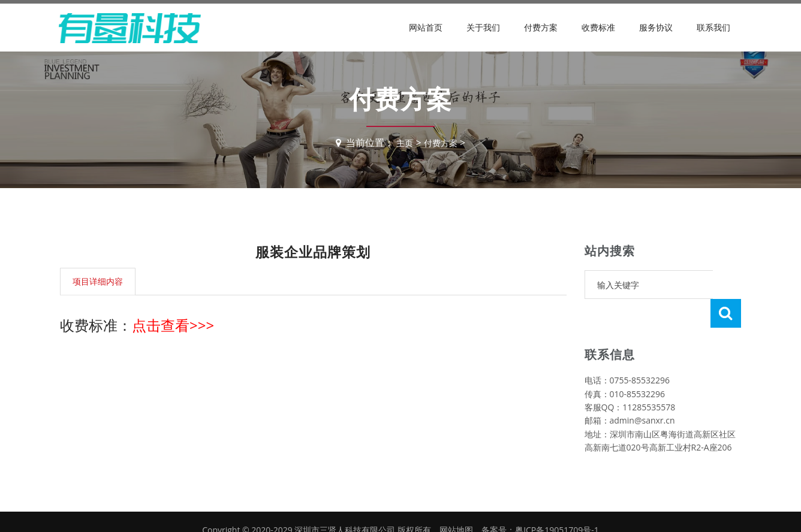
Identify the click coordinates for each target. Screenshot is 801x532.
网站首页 (426, 27)
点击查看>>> (173, 325)
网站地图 (456, 501)
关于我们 (483, 27)
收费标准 (598, 27)
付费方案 (541, 27)
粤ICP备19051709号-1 (557, 501)
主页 (402, 143)
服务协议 (656, 27)
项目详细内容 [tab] (98, 281)
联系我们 (713, 27)
